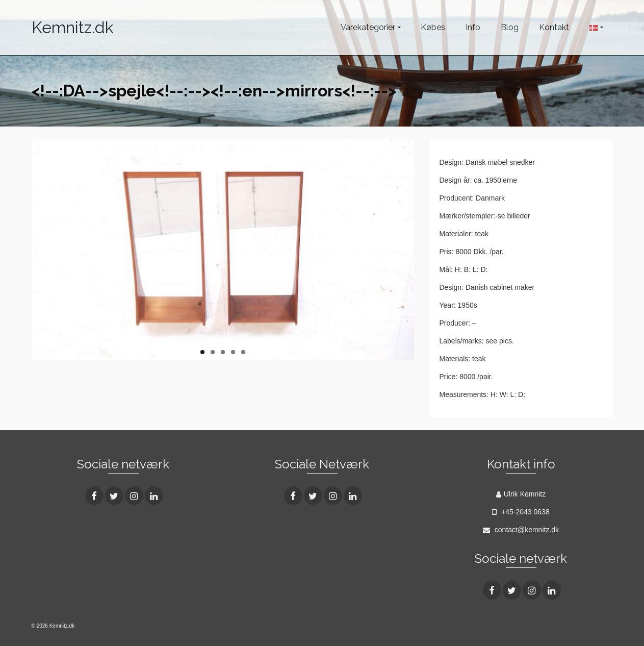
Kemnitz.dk (73, 27)
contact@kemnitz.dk (521, 530)
